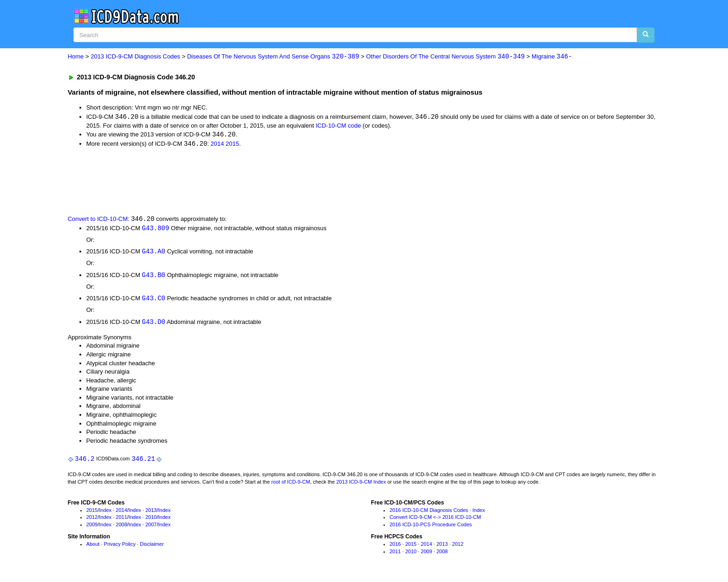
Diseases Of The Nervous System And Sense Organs (273, 57)
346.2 (84, 462)
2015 (232, 145)
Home (76, 57)
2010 (151, 520)
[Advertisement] (234, 181)
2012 (92, 520)
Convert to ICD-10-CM (98, 220)
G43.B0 (154, 277)
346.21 (143, 462)
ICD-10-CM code (338, 126)
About (93, 547)
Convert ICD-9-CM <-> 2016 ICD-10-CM (435, 520)
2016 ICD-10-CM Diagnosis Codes (429, 513)
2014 (218, 145)
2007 (151, 527)
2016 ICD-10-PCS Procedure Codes (431, 527)
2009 (92, 527)
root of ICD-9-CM (291, 485)
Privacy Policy (120, 547)
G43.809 (156, 229)
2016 (395, 547)
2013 (151, 513)
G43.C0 (154, 301)
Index (105, 513)
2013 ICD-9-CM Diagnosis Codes (135, 57)
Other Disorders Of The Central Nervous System (445, 57)
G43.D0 (154, 324)
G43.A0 (154, 253)
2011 (121, 520)
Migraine (552, 57)
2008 (121, 527)
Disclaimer (152, 547)
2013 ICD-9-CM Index (361, 485)
